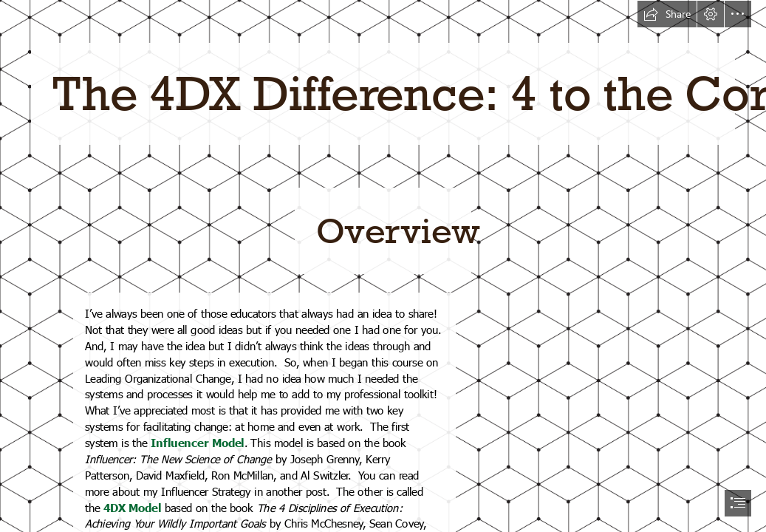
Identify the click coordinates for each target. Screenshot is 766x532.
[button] (667, 14)
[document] (383, 266)
